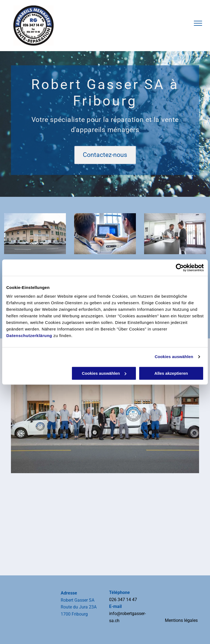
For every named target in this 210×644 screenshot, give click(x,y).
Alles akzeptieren (171, 373)
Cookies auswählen (174, 357)
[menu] (198, 23)
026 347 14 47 (123, 600)
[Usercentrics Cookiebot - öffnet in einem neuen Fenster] (180, 268)
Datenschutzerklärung (29, 336)
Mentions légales (181, 620)
